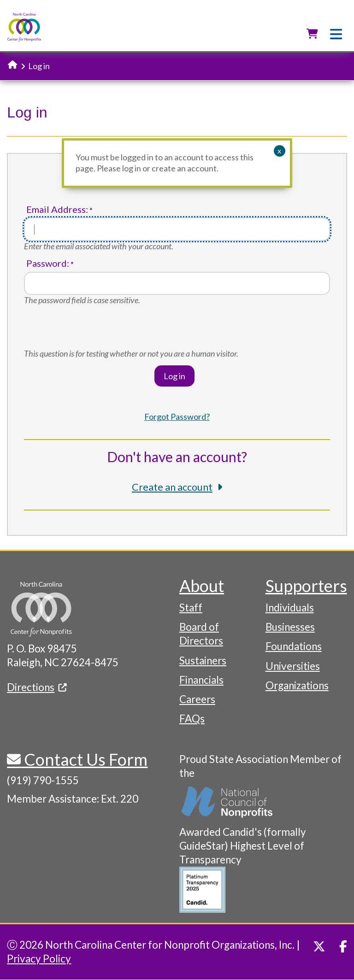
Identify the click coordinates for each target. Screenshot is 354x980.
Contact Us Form (84, 759)
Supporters (306, 586)
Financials (201, 680)
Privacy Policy (39, 959)
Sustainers (203, 660)
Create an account (172, 487)
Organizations (297, 685)
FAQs (192, 719)
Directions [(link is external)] (37, 687)
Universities (293, 666)
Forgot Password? (177, 417)
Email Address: (57, 209)
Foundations (294, 646)
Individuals (290, 607)
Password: (48, 263)
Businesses (290, 627)
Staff (191, 607)
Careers (197, 699)
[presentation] (94, 330)
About (202, 586)
